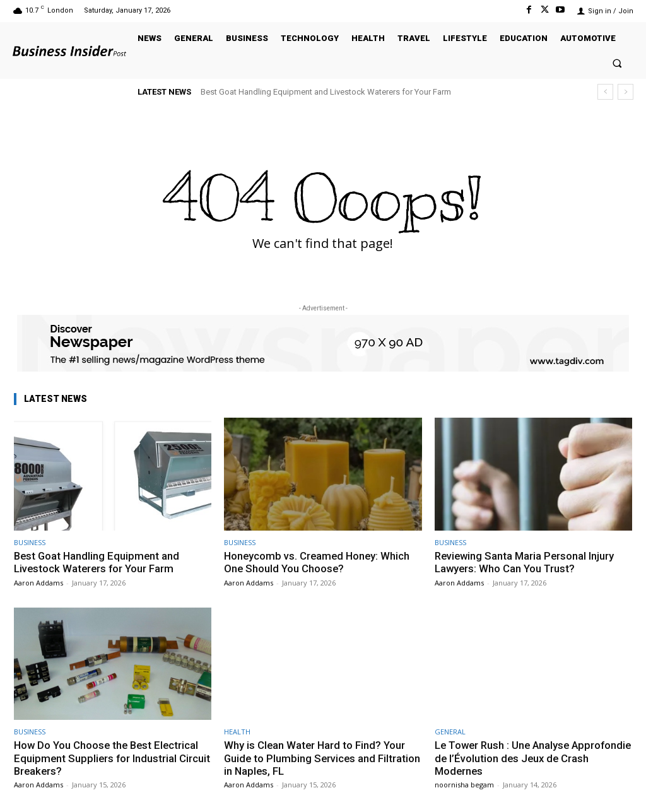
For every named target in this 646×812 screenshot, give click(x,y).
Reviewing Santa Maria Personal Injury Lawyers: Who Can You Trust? (526, 562)
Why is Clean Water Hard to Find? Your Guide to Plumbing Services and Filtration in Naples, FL (315, 758)
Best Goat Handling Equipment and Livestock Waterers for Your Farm (326, 92)
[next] (625, 92)
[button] (617, 63)
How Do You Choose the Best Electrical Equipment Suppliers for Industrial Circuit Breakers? (108, 758)
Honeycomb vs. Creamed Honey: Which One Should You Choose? (319, 562)
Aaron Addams (38, 583)
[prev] (605, 92)
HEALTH (237, 732)
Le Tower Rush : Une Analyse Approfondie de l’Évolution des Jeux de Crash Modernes (530, 758)
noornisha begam (464, 785)
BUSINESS (30, 542)
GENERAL (450, 732)
